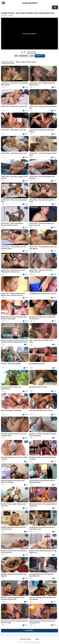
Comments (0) (40, 56)
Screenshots (24, 56)
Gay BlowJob (27, 642)
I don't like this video (24, 52)
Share (32, 56)
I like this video (22, 52)
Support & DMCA (25, 639)
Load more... (29, 631)
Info (16, 56)
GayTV (30, 3)
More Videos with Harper (26, 62)
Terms (37, 639)
